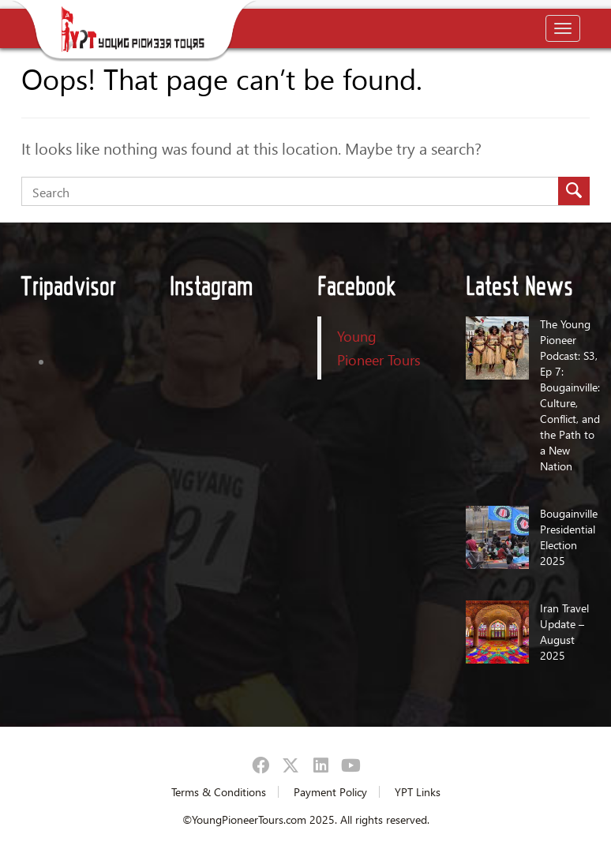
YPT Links (418, 792)
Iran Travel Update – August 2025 (564, 632)
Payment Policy (330, 792)
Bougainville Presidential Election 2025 (569, 537)
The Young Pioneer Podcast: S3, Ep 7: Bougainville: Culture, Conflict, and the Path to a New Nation (570, 395)
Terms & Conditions (219, 792)
